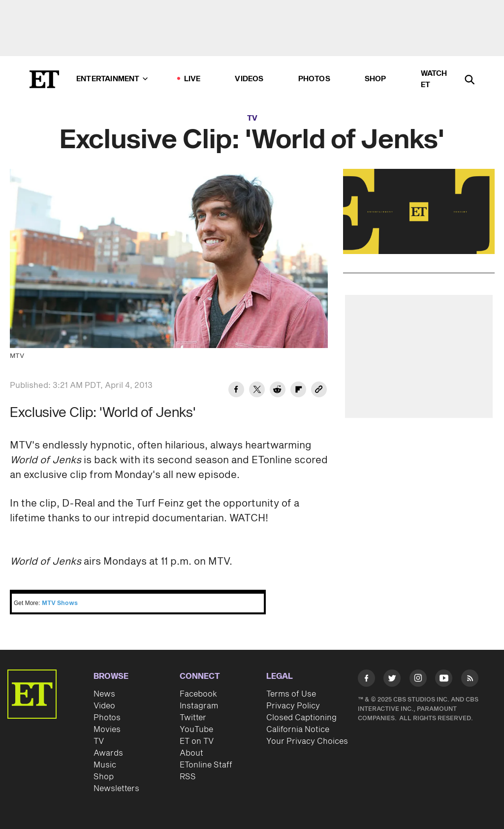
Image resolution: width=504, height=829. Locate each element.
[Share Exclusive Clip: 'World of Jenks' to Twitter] (257, 391)
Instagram (199, 706)
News (104, 694)
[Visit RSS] (470, 680)
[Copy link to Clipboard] (319, 391)
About (191, 753)
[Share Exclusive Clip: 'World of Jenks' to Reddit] (278, 391)
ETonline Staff (206, 765)
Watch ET (434, 79)
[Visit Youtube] (444, 680)
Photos (314, 79)
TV (252, 118)
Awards (108, 753)
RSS (188, 777)
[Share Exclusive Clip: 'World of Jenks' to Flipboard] (298, 391)
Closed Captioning (301, 718)
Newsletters (116, 789)
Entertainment (112, 79)
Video (104, 706)
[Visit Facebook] (366, 680)
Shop (376, 79)
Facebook (198, 694)
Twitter (193, 718)
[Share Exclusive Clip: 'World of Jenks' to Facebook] (236, 391)
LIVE (192, 79)
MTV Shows (60, 603)
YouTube (196, 730)
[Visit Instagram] (418, 680)
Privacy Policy (293, 706)
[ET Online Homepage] (44, 79)
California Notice (298, 730)
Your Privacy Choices (307, 741)
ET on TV (197, 741)
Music (105, 765)
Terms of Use (291, 694)
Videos (249, 79)
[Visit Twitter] (392, 680)
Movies (107, 730)
